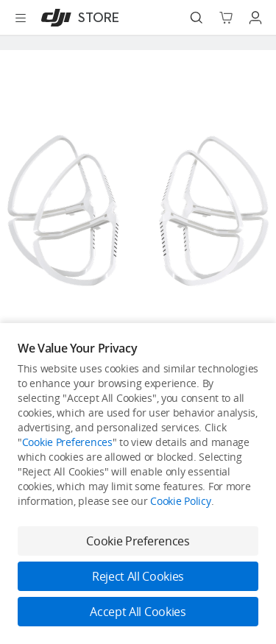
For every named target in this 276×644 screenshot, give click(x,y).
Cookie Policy (180, 501)
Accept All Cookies (138, 612)
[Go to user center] (255, 18)
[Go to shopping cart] (226, 18)
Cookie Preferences (67, 442)
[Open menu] (21, 18)
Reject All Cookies (138, 576)
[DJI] (77, 18)
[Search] (197, 18)
